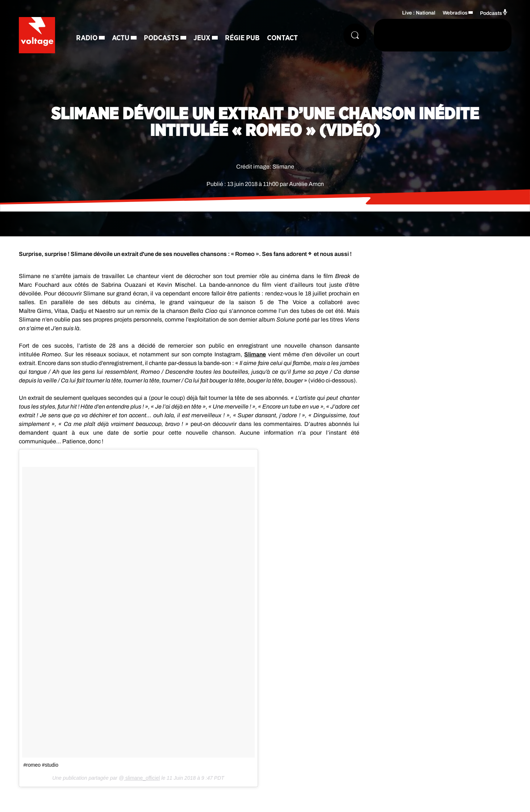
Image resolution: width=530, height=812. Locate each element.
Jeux (202, 38)
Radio (87, 38)
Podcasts (161, 38)
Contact (282, 38)
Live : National (419, 13)
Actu (121, 38)
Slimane (255, 354)
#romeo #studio (41, 765)
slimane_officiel (142, 778)
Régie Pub (242, 38)
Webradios (455, 13)
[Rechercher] (355, 35)
